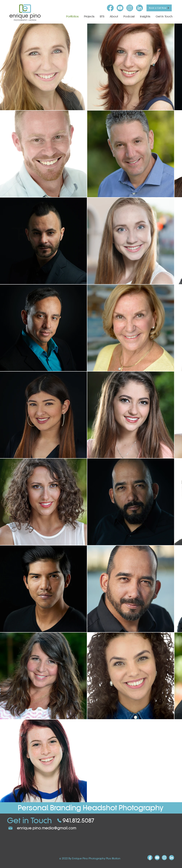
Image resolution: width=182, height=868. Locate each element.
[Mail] (10, 828)
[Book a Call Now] (159, 8)
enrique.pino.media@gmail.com (47, 828)
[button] (89, 16)
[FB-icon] (110, 8)
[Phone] (59, 821)
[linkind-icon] (139, 8)
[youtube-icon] (120, 8)
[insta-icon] (130, 8)
